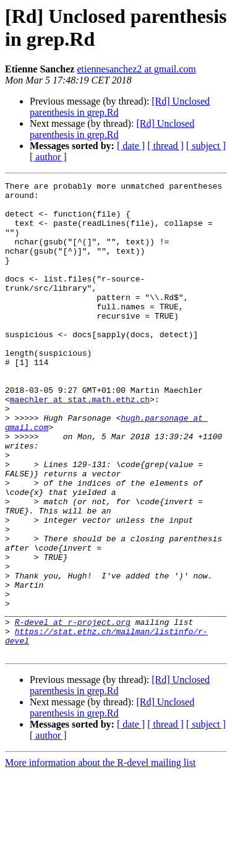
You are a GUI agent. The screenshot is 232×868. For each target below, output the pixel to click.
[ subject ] (206, 146)
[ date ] (131, 146)
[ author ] (48, 157)
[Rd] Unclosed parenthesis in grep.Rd (112, 129)
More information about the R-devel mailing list (100, 857)
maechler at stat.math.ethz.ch (80, 444)
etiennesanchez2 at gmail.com (136, 69)
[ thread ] (165, 146)
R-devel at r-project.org (73, 711)
